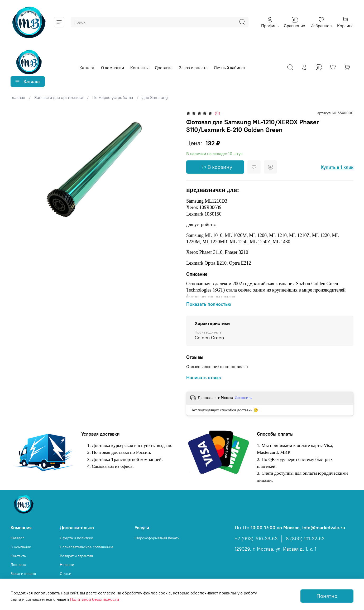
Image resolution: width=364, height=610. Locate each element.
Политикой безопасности (94, 599)
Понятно (327, 596)
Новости (67, 565)
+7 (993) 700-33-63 (256, 539)
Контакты (139, 68)
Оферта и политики (76, 538)
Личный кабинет (230, 68)
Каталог (87, 68)
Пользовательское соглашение (87, 547)
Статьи (66, 574)
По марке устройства (113, 97)
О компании (112, 68)
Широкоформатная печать (157, 538)
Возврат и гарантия (76, 556)
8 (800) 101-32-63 (305, 539)
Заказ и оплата (193, 68)
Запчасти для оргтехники (59, 97)
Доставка (164, 68)
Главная (18, 97)
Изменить (243, 398)
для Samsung (155, 97)
